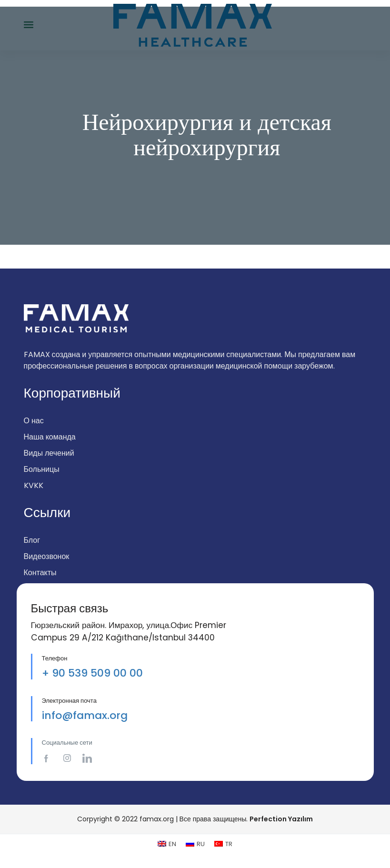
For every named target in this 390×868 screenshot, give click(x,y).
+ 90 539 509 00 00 (92, 673)
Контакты (40, 573)
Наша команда (50, 437)
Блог (32, 540)
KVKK (34, 485)
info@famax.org (85, 715)
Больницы (42, 469)
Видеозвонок (47, 556)
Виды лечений (49, 453)
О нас (34, 421)
